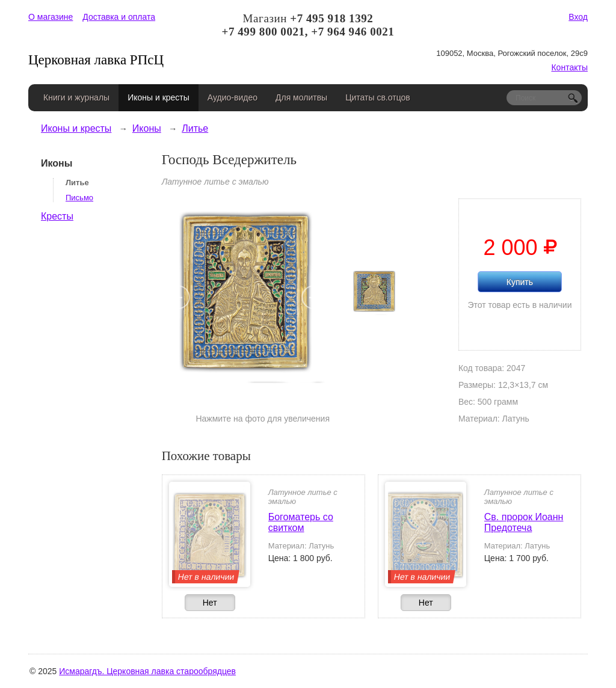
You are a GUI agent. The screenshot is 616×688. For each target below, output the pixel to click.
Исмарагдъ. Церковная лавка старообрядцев (147, 671)
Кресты (57, 216)
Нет (210, 603)
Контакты (569, 67)
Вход (578, 17)
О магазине (51, 17)
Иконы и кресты (159, 97)
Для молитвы (301, 97)
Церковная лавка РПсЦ (96, 60)
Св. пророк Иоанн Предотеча (524, 522)
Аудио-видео (233, 97)
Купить (520, 282)
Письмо (79, 198)
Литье (195, 128)
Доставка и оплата (119, 17)
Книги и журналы (76, 97)
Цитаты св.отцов (378, 97)
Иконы (147, 128)
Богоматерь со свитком (301, 522)
